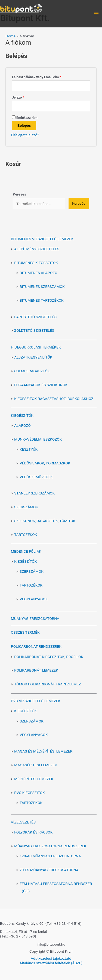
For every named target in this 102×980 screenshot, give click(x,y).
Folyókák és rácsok (33, 832)
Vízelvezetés (23, 822)
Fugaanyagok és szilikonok (41, 385)
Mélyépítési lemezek (34, 779)
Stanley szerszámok (34, 493)
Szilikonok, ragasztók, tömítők (45, 521)
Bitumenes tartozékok (42, 300)
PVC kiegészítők (29, 793)
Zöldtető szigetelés (34, 330)
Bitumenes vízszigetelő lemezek (42, 239)
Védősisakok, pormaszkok (45, 463)
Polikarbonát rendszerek (36, 646)
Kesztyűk (29, 449)
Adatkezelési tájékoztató (51, 958)
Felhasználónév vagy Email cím (43, 76)
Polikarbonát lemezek (36, 670)
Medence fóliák (26, 551)
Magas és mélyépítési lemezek (43, 751)
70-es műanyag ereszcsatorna (49, 870)
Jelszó (24, 97)
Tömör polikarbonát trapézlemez (48, 684)
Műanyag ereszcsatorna (35, 618)
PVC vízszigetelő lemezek (36, 701)
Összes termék (25, 632)
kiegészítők (25, 711)
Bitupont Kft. (25, 18)
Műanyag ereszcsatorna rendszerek (50, 846)
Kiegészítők (22, 415)
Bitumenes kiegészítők (36, 263)
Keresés (19, 194)
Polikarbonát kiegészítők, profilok (49, 657)
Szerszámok (26, 507)
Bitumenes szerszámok (42, 286)
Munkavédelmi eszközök (38, 439)
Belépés (24, 125)
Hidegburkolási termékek (36, 347)
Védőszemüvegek (36, 477)
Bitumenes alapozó (38, 273)
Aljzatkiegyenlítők (33, 357)
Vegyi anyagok (34, 599)
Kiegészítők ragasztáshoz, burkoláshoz (54, 399)
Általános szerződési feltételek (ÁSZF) (51, 963)
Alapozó (22, 425)
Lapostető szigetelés (35, 317)
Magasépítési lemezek (36, 765)
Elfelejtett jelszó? (25, 135)
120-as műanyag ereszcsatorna (50, 856)
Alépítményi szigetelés (37, 249)
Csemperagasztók (32, 371)
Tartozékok (26, 535)
